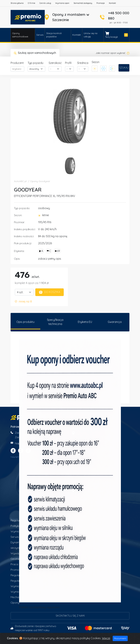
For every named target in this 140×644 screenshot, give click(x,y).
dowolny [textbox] (34, 69)
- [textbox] (51, 69)
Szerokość (55, 63)
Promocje (101, 3)
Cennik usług (45, 3)
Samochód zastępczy (83, 3)
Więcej (106, 638)
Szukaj (124, 68)
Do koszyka (50, 292)
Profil (68, 63)
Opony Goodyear (40, 181)
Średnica (83, 63)
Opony (15, 603)
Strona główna (17, 3)
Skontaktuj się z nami (70, 616)
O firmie (32, 3)
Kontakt (112, 3)
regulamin (53, 608)
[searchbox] (17, 69)
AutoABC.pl (20, 181)
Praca (14, 565)
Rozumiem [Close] (120, 638)
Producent (17, 63)
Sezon (96, 62)
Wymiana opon (62, 3)
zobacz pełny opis (50, 259)
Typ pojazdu (36, 63)
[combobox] (17, 69)
